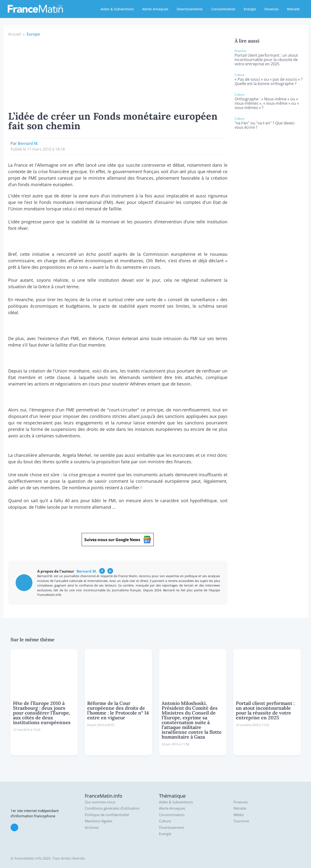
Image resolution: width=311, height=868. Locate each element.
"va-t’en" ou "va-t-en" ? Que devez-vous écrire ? (265, 125)
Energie (250, 9)
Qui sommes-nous (100, 802)
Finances (271, 9)
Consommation (223, 9)
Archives (92, 828)
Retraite (293, 9)
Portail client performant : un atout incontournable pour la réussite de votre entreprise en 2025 (266, 60)
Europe (33, 34)
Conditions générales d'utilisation (112, 808)
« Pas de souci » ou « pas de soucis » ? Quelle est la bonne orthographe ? (269, 81)
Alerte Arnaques (155, 9)
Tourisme (241, 821)
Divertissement (171, 828)
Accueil (15, 34)
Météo (239, 815)
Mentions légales (99, 821)
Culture (165, 821)
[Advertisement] (118, 73)
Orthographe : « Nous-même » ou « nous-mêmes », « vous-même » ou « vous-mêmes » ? (267, 103)
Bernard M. (28, 143)
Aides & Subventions (117, 9)
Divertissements (190, 9)
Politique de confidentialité (107, 815)
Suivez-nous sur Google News (118, 540)
